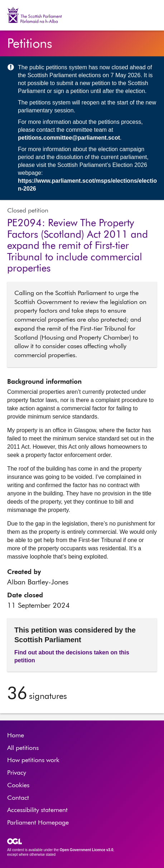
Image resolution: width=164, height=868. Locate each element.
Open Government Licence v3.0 (87, 850)
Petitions (30, 44)
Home (16, 736)
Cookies (18, 785)
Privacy (17, 773)
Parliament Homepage (38, 823)
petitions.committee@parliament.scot (69, 138)
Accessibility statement (37, 810)
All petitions (23, 748)
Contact (18, 798)
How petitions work (33, 760)
